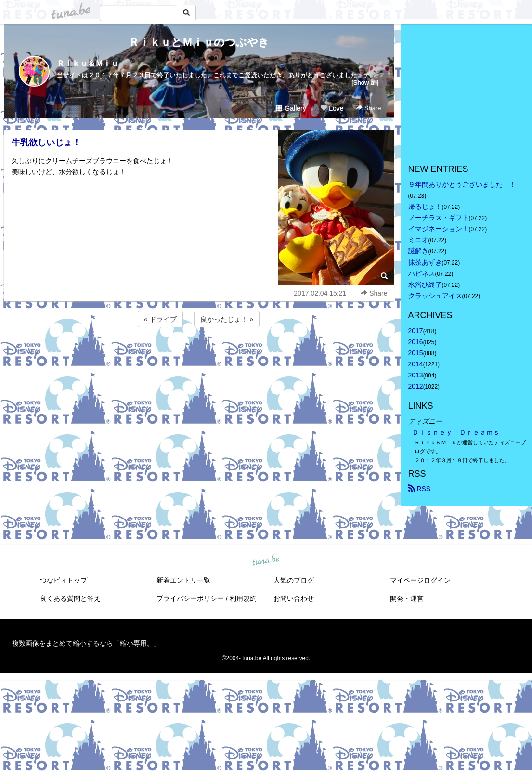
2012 (416, 386)
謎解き (418, 251)
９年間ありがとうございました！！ (462, 184)
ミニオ (418, 240)
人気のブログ (294, 580)
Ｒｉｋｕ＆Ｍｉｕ (88, 63)
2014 (416, 364)
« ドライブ (160, 319)
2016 (416, 342)
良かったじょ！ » (227, 319)
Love (332, 108)
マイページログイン (420, 580)
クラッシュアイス (435, 296)
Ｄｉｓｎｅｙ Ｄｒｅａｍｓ (456, 432)
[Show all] (365, 83)
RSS (420, 489)
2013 (416, 375)
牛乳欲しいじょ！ (46, 143)
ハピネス (422, 273)
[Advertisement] (199, 355)
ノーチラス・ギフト (439, 218)
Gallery (291, 108)
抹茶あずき (425, 262)
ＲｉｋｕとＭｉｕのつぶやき (199, 42)
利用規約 (243, 598)
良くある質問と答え (70, 598)
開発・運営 (407, 598)
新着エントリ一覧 (183, 580)
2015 (416, 353)
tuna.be (266, 560)
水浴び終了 (425, 285)
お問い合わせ (294, 598)
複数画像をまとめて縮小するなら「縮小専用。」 (86, 643)
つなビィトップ (64, 580)
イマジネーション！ (439, 229)
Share (369, 108)
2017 (416, 331)
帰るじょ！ (425, 207)
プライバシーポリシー (190, 598)
